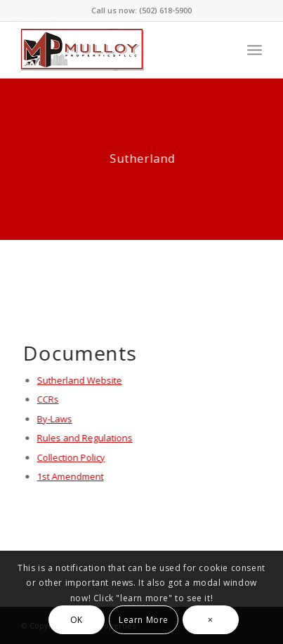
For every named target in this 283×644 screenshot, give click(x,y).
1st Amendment (71, 476)
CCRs (48, 399)
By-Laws (55, 419)
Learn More (144, 620)
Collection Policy (71, 457)
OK (77, 620)
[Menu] (255, 50)
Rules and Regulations (85, 438)
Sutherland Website (80, 380)
